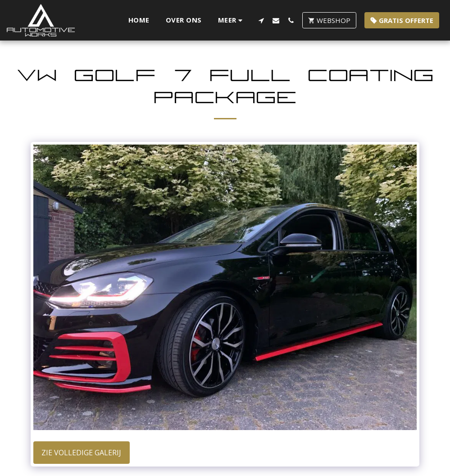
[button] (261, 20)
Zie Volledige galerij (81, 453)
